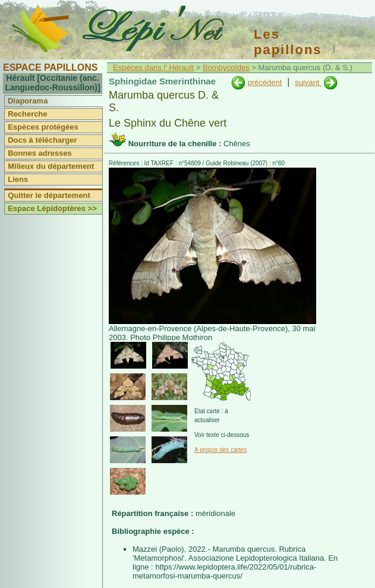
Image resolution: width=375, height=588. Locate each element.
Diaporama (28, 101)
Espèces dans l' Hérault (153, 67)
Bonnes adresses (40, 153)
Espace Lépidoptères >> (52, 208)
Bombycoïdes (226, 67)
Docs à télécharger (42, 140)
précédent (264, 82)
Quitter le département (49, 195)
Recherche (27, 114)
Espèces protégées (43, 127)
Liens (18, 179)
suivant (308, 82)
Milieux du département (51, 166)
